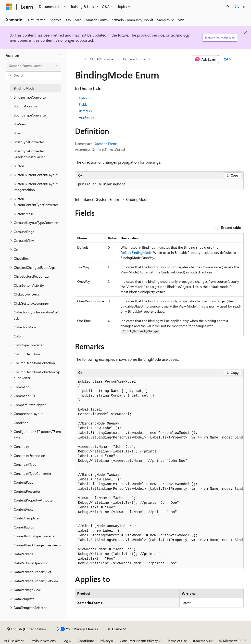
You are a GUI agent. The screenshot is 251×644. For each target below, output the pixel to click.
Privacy (105, 641)
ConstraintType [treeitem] (25, 464)
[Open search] (228, 7)
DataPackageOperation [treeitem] (31, 563)
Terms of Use (177, 641)
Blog (65, 641)
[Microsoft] (9, 7)
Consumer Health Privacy (139, 641)
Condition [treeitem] (21, 423)
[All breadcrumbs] (79, 59)
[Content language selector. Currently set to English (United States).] (26, 629)
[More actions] (239, 59)
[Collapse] (60, 55)
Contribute (86, 641)
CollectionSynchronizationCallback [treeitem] (37, 315)
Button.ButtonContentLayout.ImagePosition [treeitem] (36, 187)
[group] (159, 473)
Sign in (240, 6)
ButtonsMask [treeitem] (24, 214)
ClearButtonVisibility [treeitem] (29, 285)
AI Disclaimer (14, 641)
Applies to (86, 117)
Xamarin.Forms (134, 59)
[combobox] (34, 66)
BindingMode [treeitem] (24, 88)
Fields (83, 104)
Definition (86, 98)
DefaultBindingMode (136, 252)
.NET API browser (102, 59)
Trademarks (201, 641)
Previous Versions (43, 641)
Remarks (85, 111)
